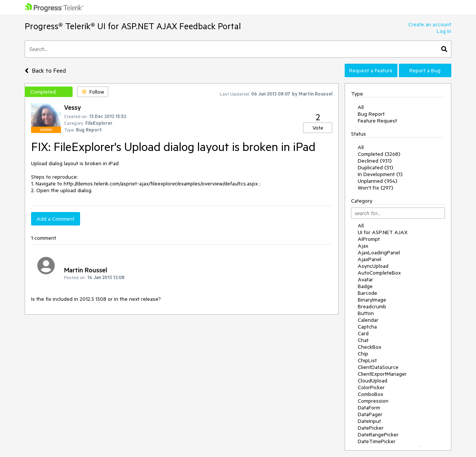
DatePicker (371, 428)
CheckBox (370, 347)
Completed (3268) (379, 154)
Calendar (368, 320)
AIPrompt (369, 239)
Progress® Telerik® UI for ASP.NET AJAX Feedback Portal (133, 26)
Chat (363, 340)
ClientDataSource (378, 367)
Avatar (365, 279)
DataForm (369, 408)
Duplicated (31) (376, 167)
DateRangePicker (378, 435)
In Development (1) (380, 174)
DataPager (370, 414)
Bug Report (371, 114)
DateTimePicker (377, 441)
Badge (365, 286)
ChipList (367, 360)
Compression (373, 401)
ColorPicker (371, 387)
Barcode (367, 293)
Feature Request (377, 121)
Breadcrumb (372, 306)
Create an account (430, 24)
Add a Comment (56, 219)
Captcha (367, 327)
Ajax (363, 246)
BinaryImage (372, 300)
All (361, 107)
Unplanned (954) (378, 181)
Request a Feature (371, 70)
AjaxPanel (370, 259)
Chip (363, 354)
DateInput (369, 421)
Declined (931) (375, 161)
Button (366, 313)
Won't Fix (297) (376, 188)
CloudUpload (373, 381)
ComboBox (370, 394)
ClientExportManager (382, 374)
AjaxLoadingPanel (379, 252)
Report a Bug (425, 70)
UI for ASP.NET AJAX (383, 232)
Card (363, 333)
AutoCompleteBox (379, 273)
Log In (444, 31)
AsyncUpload (373, 266)
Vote (318, 128)
